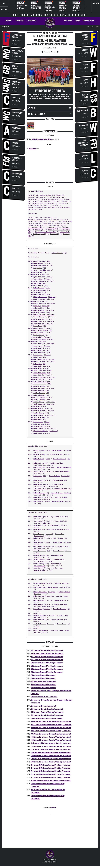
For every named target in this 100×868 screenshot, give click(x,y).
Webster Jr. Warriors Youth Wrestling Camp (36, 7)
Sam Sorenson (38, 422)
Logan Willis (38, 293)
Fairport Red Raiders (17, 36)
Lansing (47, 366)
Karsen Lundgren (39, 281)
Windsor (48, 337)
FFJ (44, 342)
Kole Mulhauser (57, 253)
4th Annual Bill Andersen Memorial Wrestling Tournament (51, 781)
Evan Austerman (39, 389)
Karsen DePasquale (40, 317)
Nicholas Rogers (39, 424)
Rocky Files (38, 420)
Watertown (48, 371)
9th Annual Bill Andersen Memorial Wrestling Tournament (51, 765)
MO (47, 275)
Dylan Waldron (39, 308)
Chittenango (17, 174)
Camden (15, 143)
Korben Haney (38, 429)
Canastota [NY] (34, 197)
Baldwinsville (48, 360)
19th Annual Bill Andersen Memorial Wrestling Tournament (51, 734)
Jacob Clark (38, 348)
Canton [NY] (45, 197)
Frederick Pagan (39, 266)
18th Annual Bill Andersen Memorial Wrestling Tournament (51, 737)
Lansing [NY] (57, 205)
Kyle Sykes (37, 364)
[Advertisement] (14, 234)
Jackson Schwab (39, 418)
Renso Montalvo (39, 344)
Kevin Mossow (38, 286)
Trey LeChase (38, 279)
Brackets (32, 149)
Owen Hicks (37, 342)
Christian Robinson (41, 431)
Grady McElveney (39, 404)
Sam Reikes (37, 284)
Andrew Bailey (39, 402)
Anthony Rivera (39, 299)
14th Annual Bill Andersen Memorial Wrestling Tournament (51, 749)
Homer (48, 288)
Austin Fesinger (39, 261)
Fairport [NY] (37, 201)
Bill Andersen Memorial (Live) (42, 139)
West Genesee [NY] (56, 226)
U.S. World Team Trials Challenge (22, 7)
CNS (46, 286)
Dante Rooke (38, 351)
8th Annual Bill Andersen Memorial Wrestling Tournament (51, 768)
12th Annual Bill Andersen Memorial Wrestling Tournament (51, 756)
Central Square (85, 96)
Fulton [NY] (63, 203)
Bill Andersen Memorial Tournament (43, 675)
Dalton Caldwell (39, 362)
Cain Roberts (38, 409)
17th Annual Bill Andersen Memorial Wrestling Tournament (51, 740)
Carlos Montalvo (39, 304)
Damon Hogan (38, 326)
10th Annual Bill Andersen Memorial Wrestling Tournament (51, 762)
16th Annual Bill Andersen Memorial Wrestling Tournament (51, 743)
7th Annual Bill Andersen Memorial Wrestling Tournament (51, 771)
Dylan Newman (38, 264)
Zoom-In (32, 108)
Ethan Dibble (38, 337)
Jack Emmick (38, 366)
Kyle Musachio (39, 310)
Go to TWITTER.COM (37, 114)
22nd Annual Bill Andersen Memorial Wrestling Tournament (51, 725)
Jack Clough (38, 371)
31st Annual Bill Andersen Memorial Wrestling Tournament (51, 722)
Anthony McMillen (40, 377)
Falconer (48, 264)
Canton (49, 277)
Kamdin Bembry (39, 413)
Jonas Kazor (38, 406)
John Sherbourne (39, 373)
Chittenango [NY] (34, 199)
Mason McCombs (39, 375)
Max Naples (37, 360)
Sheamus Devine (39, 386)
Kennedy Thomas (39, 313)
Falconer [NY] (49, 201)
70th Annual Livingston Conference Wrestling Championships (64, 9)
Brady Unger (38, 368)
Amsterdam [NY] (34, 195)
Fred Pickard (38, 415)
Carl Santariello (40, 290)
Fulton (50, 266)
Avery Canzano (39, 324)
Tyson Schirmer (39, 277)
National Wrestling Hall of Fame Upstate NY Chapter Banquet (50, 10)
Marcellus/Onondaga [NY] (37, 208)
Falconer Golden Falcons (85, 37)
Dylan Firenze (39, 391)
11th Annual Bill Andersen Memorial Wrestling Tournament (51, 759)
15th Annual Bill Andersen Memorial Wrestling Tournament (51, 746)
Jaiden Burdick (39, 393)
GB (45, 268)
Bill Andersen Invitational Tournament (44, 697)
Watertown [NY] (53, 208)
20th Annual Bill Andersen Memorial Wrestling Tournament (51, 731)
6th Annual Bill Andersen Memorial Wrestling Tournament (51, 774)
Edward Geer (38, 322)
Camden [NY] (60, 195)
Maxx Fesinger (39, 335)
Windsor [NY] (37, 210)
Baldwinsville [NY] (47, 195)
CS (65, 253)
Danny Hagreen (39, 319)
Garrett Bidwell (39, 411)
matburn (53, 808)
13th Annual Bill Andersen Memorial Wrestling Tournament (51, 753)
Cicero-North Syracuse (17, 83)
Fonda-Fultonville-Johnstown (83, 143)
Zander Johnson (39, 400)
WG (48, 261)
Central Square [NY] (58, 197)
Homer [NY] (48, 205)
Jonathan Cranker (40, 384)
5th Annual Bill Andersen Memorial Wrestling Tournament (51, 777)
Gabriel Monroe (39, 397)
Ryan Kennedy (38, 355)
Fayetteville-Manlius (17, 159)
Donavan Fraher (39, 275)
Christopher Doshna (41, 331)
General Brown (15, 67)
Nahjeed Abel (38, 272)
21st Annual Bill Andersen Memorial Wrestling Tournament (51, 728)
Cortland (16, 189)
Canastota (16, 97)
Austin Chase (38, 328)
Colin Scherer (39, 301)
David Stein (38, 433)
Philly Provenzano (40, 297)
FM (44, 284)
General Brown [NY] (35, 205)
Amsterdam (16, 128)
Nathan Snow (38, 357)
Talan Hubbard (39, 288)
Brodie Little (39, 380)
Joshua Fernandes (40, 339)
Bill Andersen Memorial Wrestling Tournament (47, 650)
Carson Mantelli (39, 270)
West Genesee (17, 112)
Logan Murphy (38, 427)
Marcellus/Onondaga (17, 52)
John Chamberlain (40, 353)
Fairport (48, 279)
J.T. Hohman (38, 382)
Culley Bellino (39, 315)
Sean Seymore (38, 346)
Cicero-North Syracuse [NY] (52, 199)
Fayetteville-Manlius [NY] (45, 232)
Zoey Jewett (38, 268)
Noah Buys (37, 306)
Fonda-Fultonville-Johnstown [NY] (45, 203)
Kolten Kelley (39, 295)
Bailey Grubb (38, 333)
